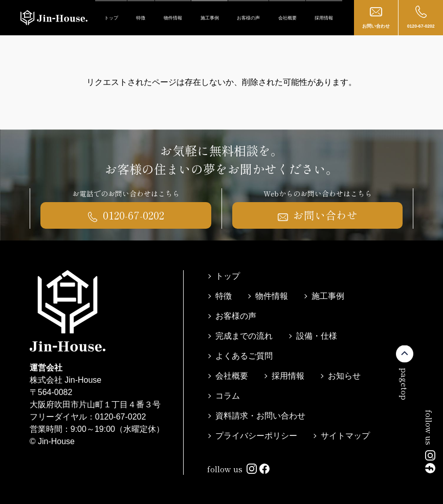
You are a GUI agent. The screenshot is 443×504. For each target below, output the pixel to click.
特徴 (141, 18)
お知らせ (344, 376)
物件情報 (173, 18)
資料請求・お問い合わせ (260, 416)
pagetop (405, 384)
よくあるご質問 (244, 356)
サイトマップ (345, 436)
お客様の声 (248, 18)
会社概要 (287, 18)
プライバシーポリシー (256, 436)
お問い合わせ (376, 17)
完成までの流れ (244, 336)
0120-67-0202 (421, 17)
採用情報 (324, 18)
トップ (111, 18)
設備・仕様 (317, 336)
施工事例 (210, 18)
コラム (228, 396)
